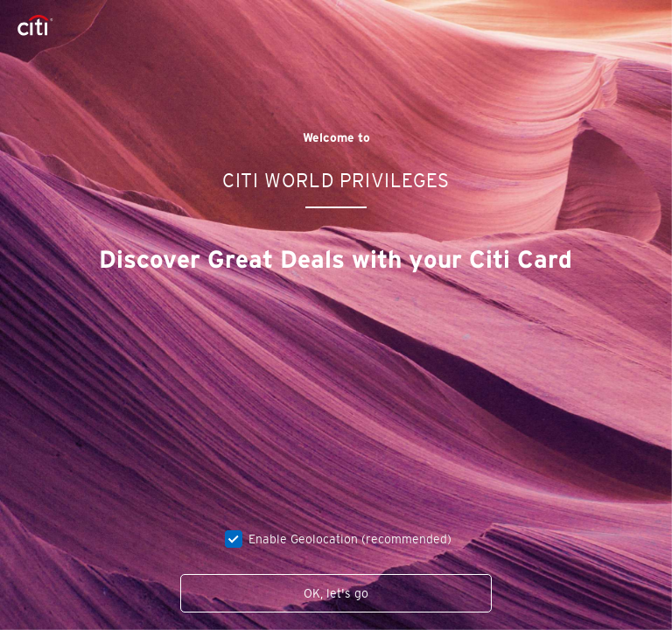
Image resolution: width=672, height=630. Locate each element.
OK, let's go (336, 593)
